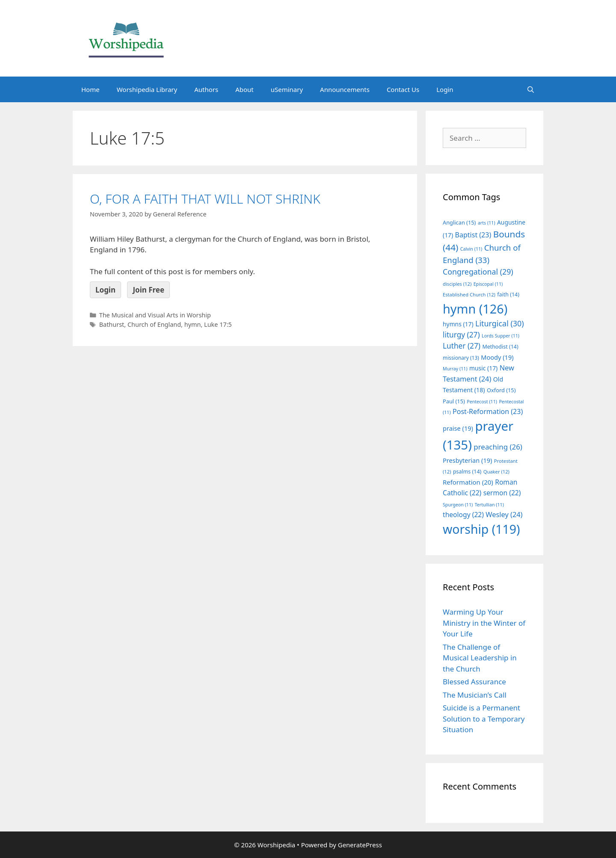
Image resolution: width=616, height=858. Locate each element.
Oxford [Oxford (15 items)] (501, 390)
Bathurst (112, 324)
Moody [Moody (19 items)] (497, 357)
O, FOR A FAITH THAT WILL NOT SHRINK (205, 199)
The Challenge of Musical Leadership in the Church (480, 658)
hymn (193, 324)
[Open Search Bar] (531, 89)
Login (445, 89)
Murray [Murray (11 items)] (455, 369)
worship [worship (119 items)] (481, 529)
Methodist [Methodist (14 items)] (500, 347)
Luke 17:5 (218, 324)
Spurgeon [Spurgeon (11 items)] (458, 505)
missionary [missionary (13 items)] (461, 358)
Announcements (345, 89)
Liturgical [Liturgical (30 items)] (500, 323)
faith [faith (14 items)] (508, 294)
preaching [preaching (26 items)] (498, 447)
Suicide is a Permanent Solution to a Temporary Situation (484, 719)
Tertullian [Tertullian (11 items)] (489, 505)
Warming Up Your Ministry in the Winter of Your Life (484, 623)
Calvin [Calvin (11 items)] (471, 249)
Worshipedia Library (147, 89)
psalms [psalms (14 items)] (467, 472)
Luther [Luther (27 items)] (462, 346)
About (244, 89)
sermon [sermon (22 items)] (502, 493)
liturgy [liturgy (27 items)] (461, 335)
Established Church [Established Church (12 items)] (469, 294)
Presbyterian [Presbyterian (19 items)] (467, 460)
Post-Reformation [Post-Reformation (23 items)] (488, 411)
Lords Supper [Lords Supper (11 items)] (500, 336)
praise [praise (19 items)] (458, 428)
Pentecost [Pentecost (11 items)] (482, 402)
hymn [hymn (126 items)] (475, 309)
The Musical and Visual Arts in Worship (155, 315)
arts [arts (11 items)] (487, 223)
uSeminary (287, 89)
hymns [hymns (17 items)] (458, 324)
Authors (206, 89)
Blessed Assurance (474, 682)
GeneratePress (360, 845)
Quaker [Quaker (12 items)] (496, 472)
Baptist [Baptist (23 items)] (473, 235)
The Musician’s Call (475, 695)
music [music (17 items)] (483, 368)
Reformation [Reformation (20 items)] (468, 482)
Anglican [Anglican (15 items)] (459, 222)
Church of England (154, 324)
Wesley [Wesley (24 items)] (504, 515)
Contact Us (403, 89)
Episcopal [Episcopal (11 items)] (488, 284)
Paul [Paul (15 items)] (454, 401)
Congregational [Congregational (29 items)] (478, 272)
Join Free (148, 290)
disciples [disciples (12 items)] (457, 284)
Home (90, 89)
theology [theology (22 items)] (463, 515)
